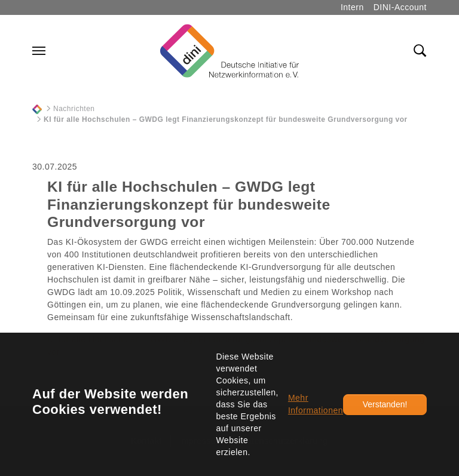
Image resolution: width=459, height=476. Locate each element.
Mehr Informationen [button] (316, 404)
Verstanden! (385, 404)
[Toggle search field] (420, 51)
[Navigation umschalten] (39, 51)
